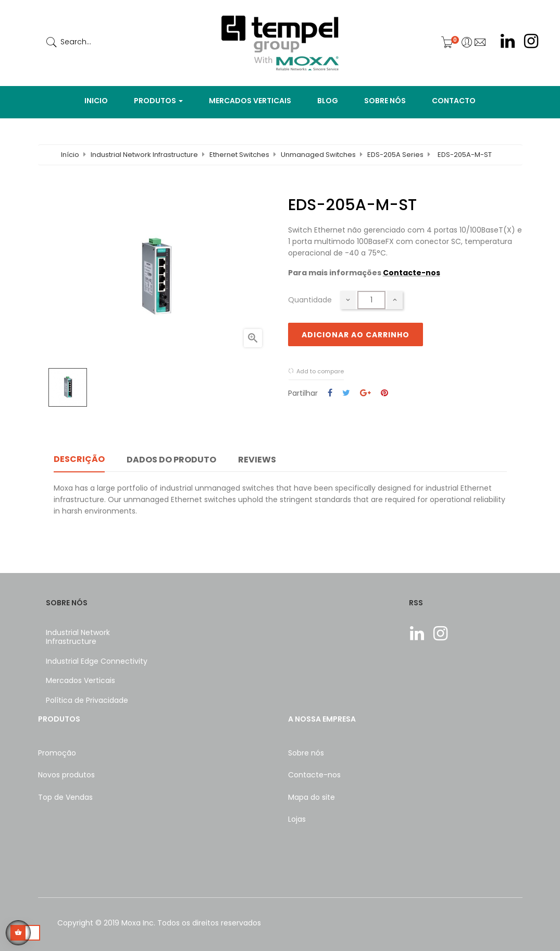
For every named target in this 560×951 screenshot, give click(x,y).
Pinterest (384, 393)
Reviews (257, 460)
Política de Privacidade (87, 700)
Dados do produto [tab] (171, 460)
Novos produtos (66, 775)
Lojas (297, 819)
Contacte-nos (412, 273)
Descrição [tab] (79, 459)
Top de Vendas (65, 797)
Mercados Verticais (80, 680)
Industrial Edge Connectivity (97, 661)
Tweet (346, 393)
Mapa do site (312, 797)
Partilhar (330, 393)
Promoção (57, 753)
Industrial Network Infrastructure (78, 637)
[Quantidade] (371, 300)
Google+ (365, 393)
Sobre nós (306, 753)
